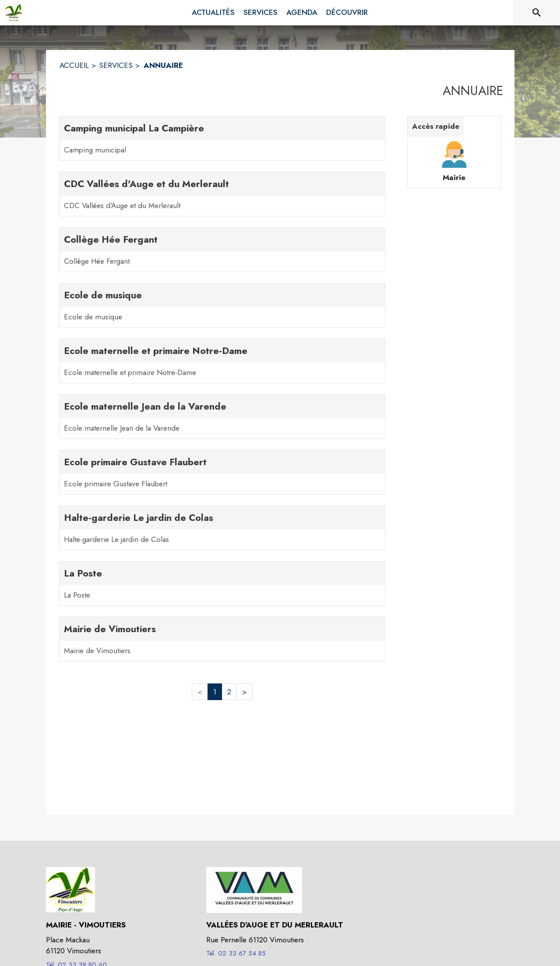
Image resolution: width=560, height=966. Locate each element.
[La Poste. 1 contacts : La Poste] (222, 584)
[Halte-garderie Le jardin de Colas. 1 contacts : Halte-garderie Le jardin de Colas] (222, 528)
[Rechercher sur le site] (537, 13)
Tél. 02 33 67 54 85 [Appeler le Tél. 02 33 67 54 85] (236, 953)
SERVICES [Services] (116, 65)
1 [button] (215, 692)
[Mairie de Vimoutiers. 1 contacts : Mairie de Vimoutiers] (222, 639)
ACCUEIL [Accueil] (74, 65)
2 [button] (229, 692)
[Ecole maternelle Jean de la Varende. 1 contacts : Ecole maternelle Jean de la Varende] (222, 417)
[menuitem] (213, 13)
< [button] (200, 692)
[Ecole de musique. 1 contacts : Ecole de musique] (222, 305)
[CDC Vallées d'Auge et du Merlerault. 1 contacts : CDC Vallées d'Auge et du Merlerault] (222, 194)
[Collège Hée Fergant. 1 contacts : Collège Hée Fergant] (222, 250)
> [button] (245, 692)
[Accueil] (14, 13)
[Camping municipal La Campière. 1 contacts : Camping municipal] (222, 138)
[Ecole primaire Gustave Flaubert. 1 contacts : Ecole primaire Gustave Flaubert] (222, 472)
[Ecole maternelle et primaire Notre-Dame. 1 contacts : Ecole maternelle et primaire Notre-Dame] (222, 361)
